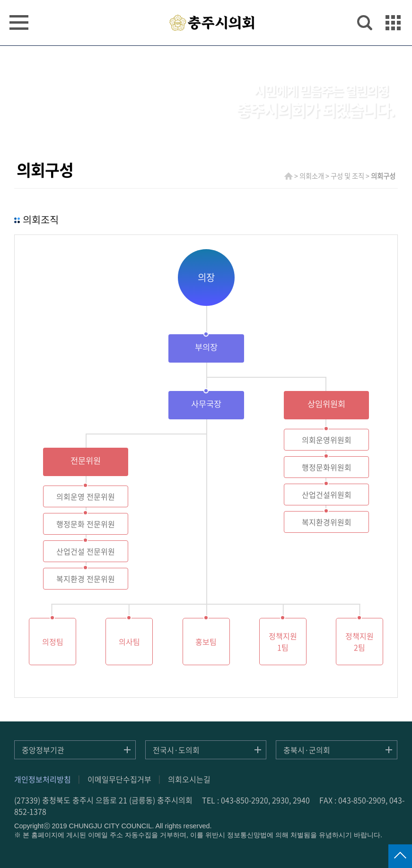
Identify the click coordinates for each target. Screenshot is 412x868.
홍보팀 (206, 642)
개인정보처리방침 (43, 779)
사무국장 (206, 404)
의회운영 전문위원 (86, 496)
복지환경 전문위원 (86, 579)
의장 (206, 277)
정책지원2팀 (359, 642)
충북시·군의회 (307, 750)
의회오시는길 (189, 779)
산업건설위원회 (327, 495)
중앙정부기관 (43, 750)
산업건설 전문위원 (86, 551)
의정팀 (53, 642)
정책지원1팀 (283, 642)
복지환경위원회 (327, 522)
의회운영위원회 (327, 440)
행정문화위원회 (327, 467)
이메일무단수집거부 (119, 779)
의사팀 (129, 642)
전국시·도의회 (176, 750)
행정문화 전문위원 (86, 524)
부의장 (206, 347)
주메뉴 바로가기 (206, 1)
